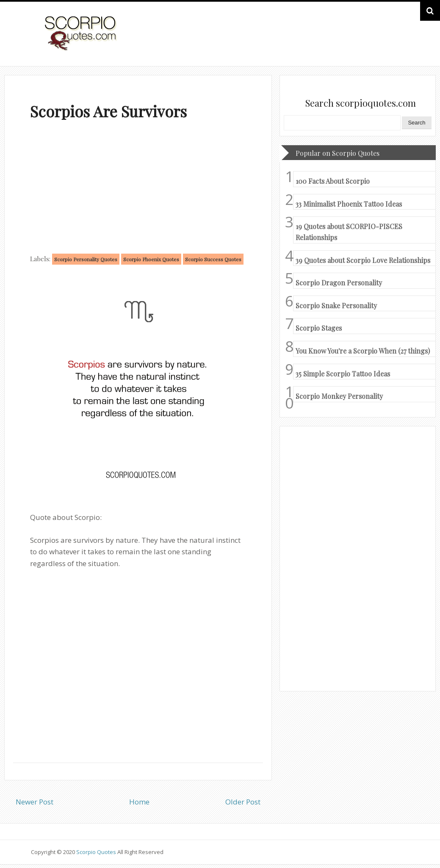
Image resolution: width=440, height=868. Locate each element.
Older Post (243, 802)
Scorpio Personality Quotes (86, 259)
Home (139, 802)
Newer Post (35, 802)
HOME (385, 42)
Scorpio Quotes (97, 852)
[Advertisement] (138, 189)
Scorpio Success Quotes (213, 259)
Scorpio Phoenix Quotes (151, 259)
